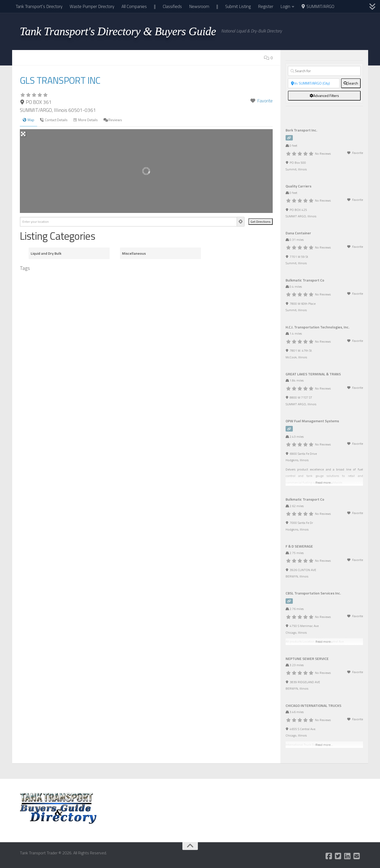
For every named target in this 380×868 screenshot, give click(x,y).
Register (266, 6)
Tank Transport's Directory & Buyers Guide (118, 31)
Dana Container (298, 233)
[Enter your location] (129, 222)
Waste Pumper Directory (92, 6)
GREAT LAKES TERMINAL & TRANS (313, 374)
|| (155, 6)
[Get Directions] (261, 222)
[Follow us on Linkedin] (347, 856)
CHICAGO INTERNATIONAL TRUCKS (313, 705)
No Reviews (323, 154)
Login (285, 6)
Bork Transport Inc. (301, 130)
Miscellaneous (134, 253)
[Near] (314, 83)
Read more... (324, 482)
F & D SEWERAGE (299, 546)
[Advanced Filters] (324, 96)
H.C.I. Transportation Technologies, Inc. (317, 327)
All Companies (134, 6)
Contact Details (54, 120)
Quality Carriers (298, 186)
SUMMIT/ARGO (318, 6)
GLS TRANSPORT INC (64, 80)
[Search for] (324, 71)
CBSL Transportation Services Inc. (313, 593)
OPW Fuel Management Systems (312, 421)
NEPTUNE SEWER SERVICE (307, 659)
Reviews (113, 120)
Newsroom (199, 6)
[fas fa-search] (351, 83)
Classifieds (172, 6)
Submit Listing (238, 6)
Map (29, 120)
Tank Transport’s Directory (39, 6)
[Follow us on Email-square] (357, 856)
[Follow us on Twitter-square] (338, 856)
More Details (86, 120)
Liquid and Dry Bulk (46, 253)
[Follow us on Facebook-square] (329, 856)
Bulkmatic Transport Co (305, 280)
